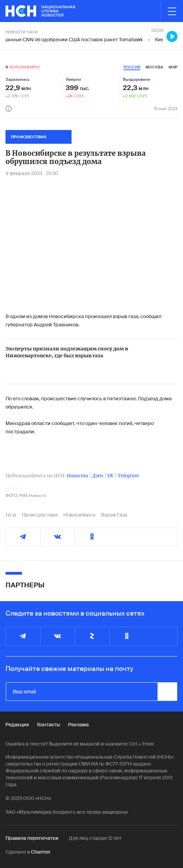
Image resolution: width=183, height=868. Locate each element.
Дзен (98, 476)
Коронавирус (25, 67)
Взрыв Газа (114, 515)
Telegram (128, 476)
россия (132, 67)
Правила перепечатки (32, 838)
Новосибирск (79, 515)
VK (110, 476)
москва (154, 67)
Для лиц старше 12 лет (95, 838)
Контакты (49, 725)
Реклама (78, 725)
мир (173, 67)
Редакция (17, 725)
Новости (77, 476)
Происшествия (40, 515)
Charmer (41, 852)
